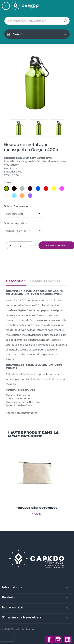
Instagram (58, 639)
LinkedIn (68, 639)
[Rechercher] (37, 21)
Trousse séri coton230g (37, 508)
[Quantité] (21, 245)
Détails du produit (45, 281)
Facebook (49, 639)
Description (16, 281)
